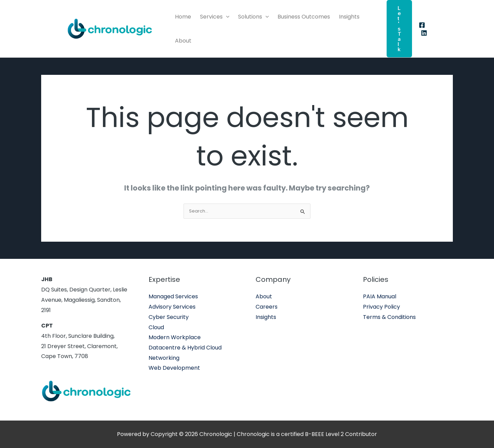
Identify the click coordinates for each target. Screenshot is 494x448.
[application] (226, 17)
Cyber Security (169, 317)
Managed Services (173, 296)
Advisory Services (172, 307)
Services (215, 17)
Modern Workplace (175, 337)
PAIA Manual (380, 296)
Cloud (156, 327)
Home (183, 17)
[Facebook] (422, 25)
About (183, 41)
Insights (349, 17)
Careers (267, 307)
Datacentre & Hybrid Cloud (185, 348)
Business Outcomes (304, 17)
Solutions (254, 17)
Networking (164, 358)
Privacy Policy (381, 307)
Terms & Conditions (389, 317)
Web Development (174, 368)
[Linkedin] (424, 33)
